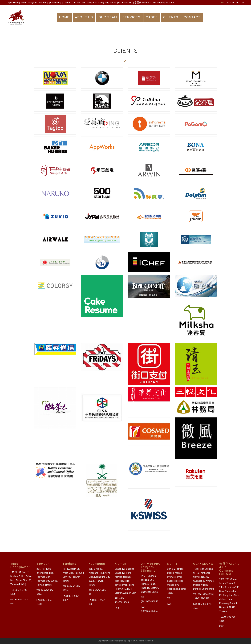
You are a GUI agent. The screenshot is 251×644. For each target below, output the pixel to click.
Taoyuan (32, 3)
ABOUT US (84, 17)
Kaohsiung (56, 3)
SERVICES (131, 17)
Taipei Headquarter (16, 3)
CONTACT (192, 17)
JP (227, 3)
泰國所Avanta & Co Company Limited (154, 3)
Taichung (44, 3)
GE (237, 3)
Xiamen (67, 3)
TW (242, 3)
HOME (64, 17)
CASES (152, 17)
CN (232, 3)
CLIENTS (171, 17)
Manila (113, 3)
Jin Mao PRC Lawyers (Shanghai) (90, 3)
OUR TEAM (108, 17)
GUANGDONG (125, 3)
